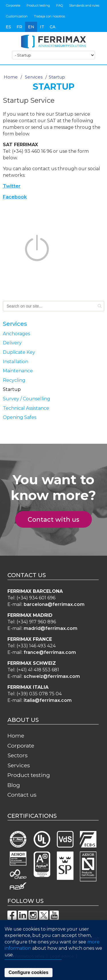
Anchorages (16, 334)
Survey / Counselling (27, 399)
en (31, 27)
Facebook (15, 197)
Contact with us (57, 520)
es (8, 27)
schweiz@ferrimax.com (52, 676)
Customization (17, 16)
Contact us (22, 795)
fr (19, 27)
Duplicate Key (19, 352)
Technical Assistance (26, 408)
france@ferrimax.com (50, 652)
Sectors (18, 755)
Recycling (14, 380)
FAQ (59, 5)
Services (34, 77)
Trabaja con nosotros (50, 16)
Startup (12, 389)
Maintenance (18, 371)
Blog (14, 785)
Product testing (38, 5)
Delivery (12, 343)
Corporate (13, 5)
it (42, 27)
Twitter (12, 186)
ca (53, 27)
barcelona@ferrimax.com (54, 604)
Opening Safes (20, 417)
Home (11, 77)
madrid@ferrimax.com (51, 628)
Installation (16, 362)
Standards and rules (84, 5)
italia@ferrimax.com (48, 700)
